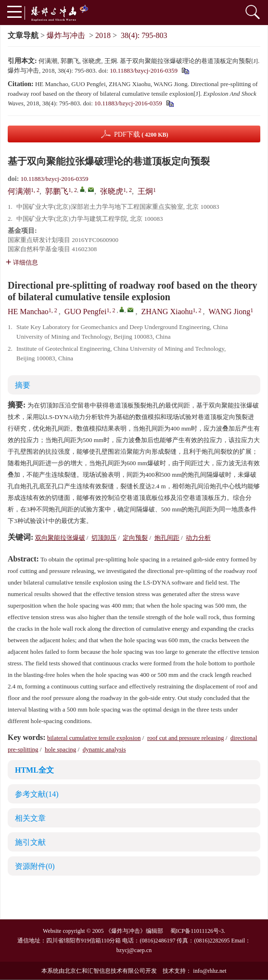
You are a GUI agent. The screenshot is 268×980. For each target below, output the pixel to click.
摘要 (23, 385)
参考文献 (37, 794)
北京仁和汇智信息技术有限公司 (105, 971)
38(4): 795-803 (144, 35)
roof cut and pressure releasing (186, 738)
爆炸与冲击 (66, 35)
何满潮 (19, 191)
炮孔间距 (167, 538)
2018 (103, 35)
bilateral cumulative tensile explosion (94, 738)
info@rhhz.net (210, 971)
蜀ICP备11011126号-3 (197, 931)
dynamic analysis (104, 749)
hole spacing (60, 749)
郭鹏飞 (57, 191)
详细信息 (22, 262)
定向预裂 (135, 538)
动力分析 (198, 538)
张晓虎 (112, 191)
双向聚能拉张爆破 (60, 538)
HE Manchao (28, 312)
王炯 (145, 191)
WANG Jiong (230, 312)
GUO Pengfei (86, 312)
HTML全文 (34, 770)
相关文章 (30, 818)
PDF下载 (141, 134)
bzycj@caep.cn (134, 950)
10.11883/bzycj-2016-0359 (144, 70)
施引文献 (30, 842)
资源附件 (35, 866)
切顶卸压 (104, 538)
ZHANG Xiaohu (167, 312)
